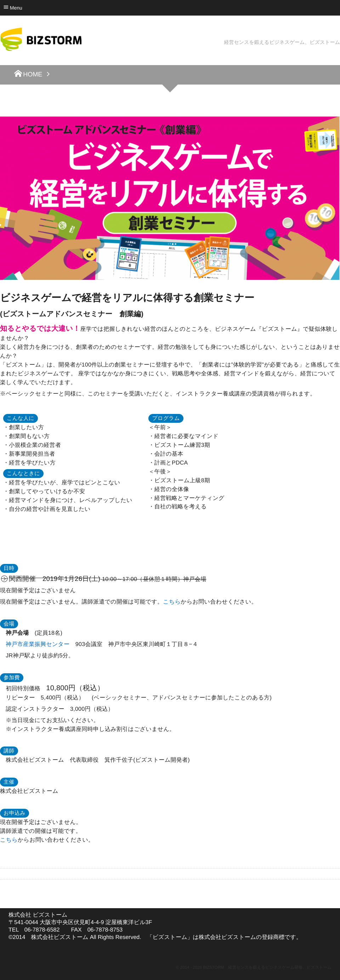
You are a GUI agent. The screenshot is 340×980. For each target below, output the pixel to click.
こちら (172, 602)
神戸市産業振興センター (38, 644)
